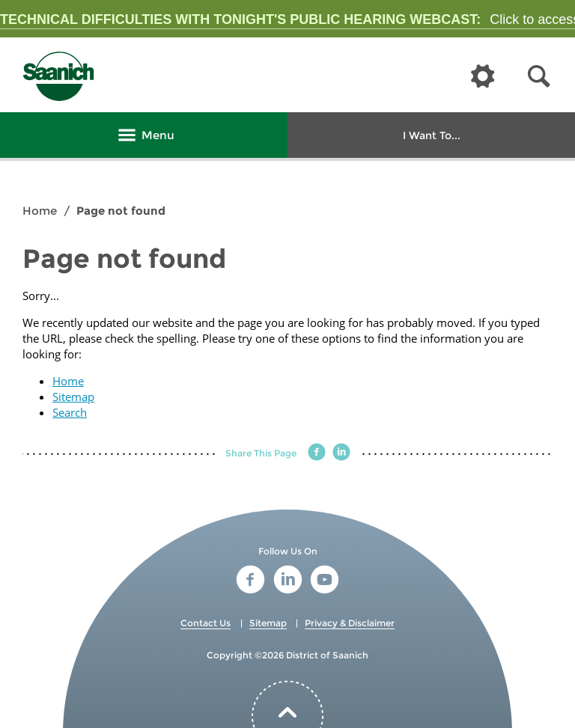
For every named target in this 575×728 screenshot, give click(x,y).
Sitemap (73, 397)
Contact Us (206, 623)
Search (70, 412)
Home (40, 211)
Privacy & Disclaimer (350, 623)
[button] (539, 77)
